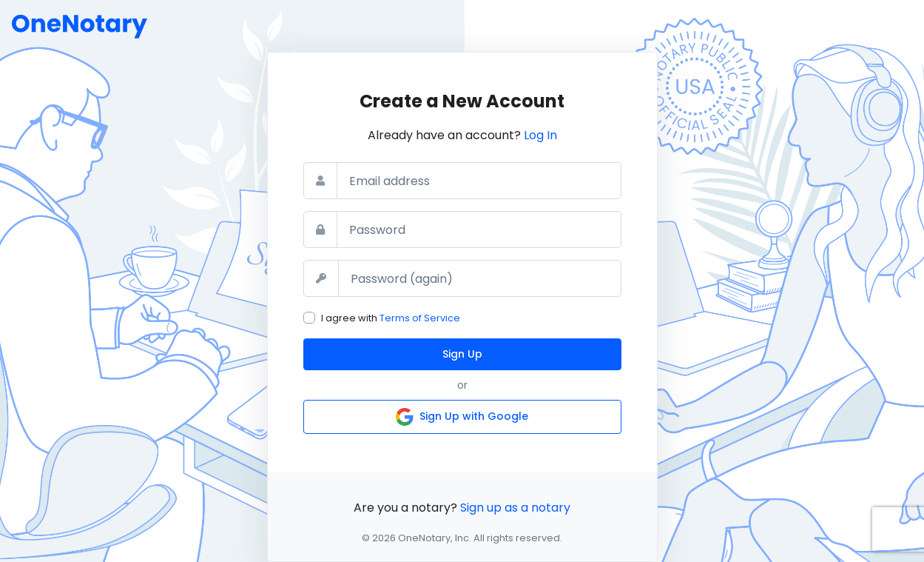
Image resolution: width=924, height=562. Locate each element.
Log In (540, 135)
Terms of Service (420, 318)
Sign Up (462, 354)
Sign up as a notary (515, 508)
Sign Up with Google (462, 417)
